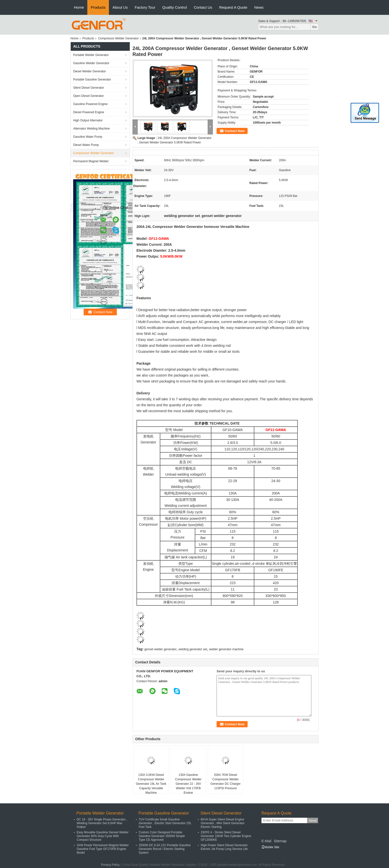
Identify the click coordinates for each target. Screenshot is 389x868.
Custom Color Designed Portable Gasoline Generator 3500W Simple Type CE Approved (162, 836)
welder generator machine (226, 649)
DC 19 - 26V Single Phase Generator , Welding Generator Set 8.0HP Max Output (102, 823)
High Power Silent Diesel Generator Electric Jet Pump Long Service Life (224, 847)
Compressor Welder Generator (118, 38)
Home (79, 7)
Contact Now (235, 131)
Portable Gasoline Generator (92, 80)
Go (314, 27)
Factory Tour (145, 7)
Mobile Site (270, 847)
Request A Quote (233, 7)
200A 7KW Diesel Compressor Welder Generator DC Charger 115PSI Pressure (225, 782)
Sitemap (280, 841)
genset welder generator (160, 649)
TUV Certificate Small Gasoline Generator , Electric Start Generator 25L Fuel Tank (165, 823)
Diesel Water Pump (86, 145)
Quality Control (175, 7)
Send (312, 821)
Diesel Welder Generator (90, 71)
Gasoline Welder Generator (91, 63)
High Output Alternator (88, 120)
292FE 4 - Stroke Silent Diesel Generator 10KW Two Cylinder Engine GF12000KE (226, 836)
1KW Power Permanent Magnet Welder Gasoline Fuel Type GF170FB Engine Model (103, 849)
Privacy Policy (111, 865)
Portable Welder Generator (91, 55)
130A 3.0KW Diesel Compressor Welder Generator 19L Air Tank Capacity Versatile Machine (151, 784)
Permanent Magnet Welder (91, 161)
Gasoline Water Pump (88, 137)
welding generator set (193, 649)
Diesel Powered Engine (89, 112)
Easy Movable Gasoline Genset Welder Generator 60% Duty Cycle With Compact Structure (103, 836)
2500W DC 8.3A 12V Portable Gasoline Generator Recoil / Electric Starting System (165, 849)
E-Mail (266, 841)
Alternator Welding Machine (91, 129)
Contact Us (203, 7)
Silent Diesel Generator (89, 88)
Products (98, 7)
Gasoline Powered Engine (90, 104)
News (259, 7)
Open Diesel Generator (88, 96)
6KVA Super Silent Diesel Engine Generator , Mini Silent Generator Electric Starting (223, 823)
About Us (120, 7)
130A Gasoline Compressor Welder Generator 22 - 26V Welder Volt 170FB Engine (188, 784)
